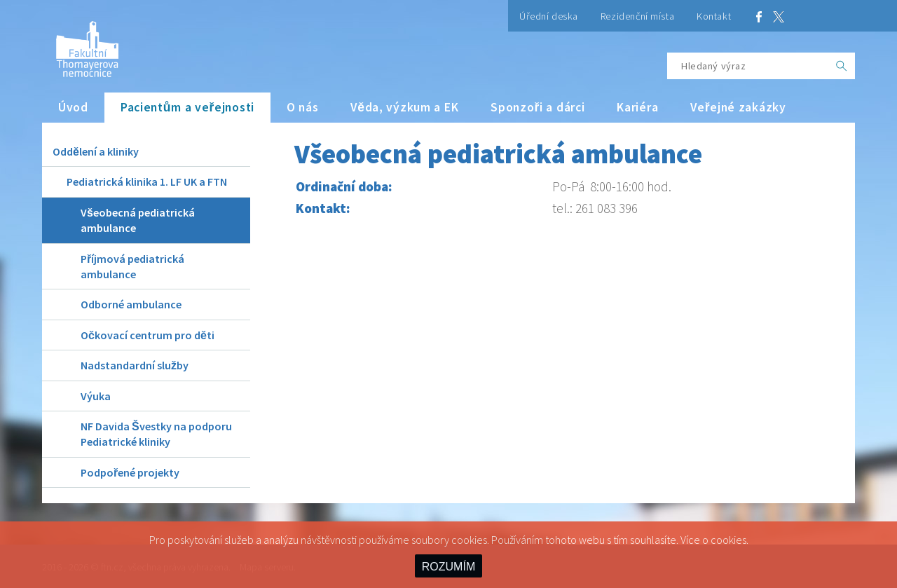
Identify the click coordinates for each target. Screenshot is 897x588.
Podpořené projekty (130, 472)
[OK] (842, 66)
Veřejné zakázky (738, 107)
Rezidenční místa (637, 16)
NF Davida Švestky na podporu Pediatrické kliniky (156, 434)
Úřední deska (549, 16)
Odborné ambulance (131, 304)
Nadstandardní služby (135, 365)
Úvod (73, 107)
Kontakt (714, 16)
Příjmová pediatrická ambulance (132, 266)
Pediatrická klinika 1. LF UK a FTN (147, 182)
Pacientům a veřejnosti (187, 107)
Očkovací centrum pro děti (148, 335)
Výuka (96, 396)
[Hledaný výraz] (748, 66)
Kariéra (637, 107)
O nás (303, 107)
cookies (728, 540)
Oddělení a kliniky (96, 151)
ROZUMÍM (448, 567)
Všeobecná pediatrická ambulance (138, 220)
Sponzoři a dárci (537, 107)
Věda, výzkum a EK (404, 107)
